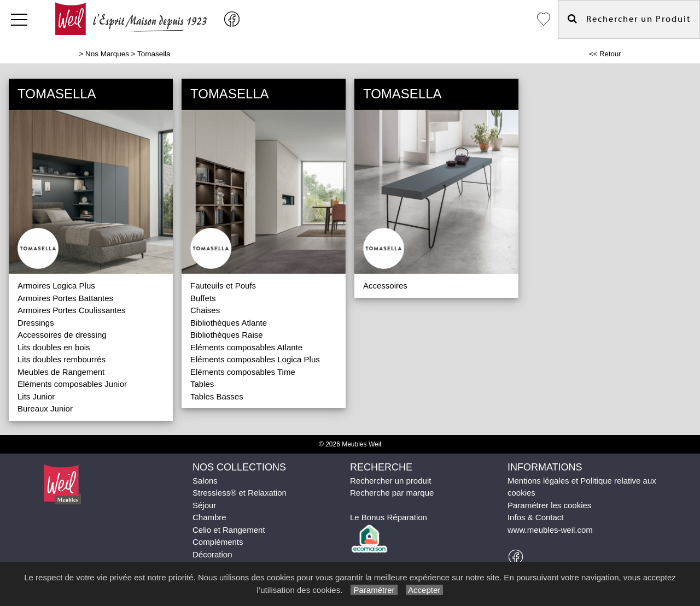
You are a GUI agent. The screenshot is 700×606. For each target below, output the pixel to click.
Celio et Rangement (229, 530)
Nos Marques (107, 54)
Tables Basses (217, 396)
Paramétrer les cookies (549, 505)
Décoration (212, 554)
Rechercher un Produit (629, 19)
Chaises (205, 310)
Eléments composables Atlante (246, 347)
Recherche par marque (392, 493)
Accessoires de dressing (62, 335)
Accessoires (385, 286)
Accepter (425, 590)
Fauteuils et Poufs (223, 286)
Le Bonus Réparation (389, 517)
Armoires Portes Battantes (65, 298)
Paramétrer (374, 590)
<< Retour (605, 54)
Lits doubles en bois (54, 347)
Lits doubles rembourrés (62, 359)
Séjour (204, 505)
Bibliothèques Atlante (229, 323)
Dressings (36, 323)
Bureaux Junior (45, 408)
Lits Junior (36, 396)
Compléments (218, 542)
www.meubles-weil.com (550, 530)
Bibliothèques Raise (227, 335)
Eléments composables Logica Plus (255, 359)
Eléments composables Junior (72, 384)
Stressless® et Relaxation (240, 493)
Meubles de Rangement (61, 372)
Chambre (209, 517)
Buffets (203, 298)
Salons (205, 481)
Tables (202, 384)
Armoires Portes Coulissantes (72, 310)
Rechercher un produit (390, 481)
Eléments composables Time (243, 372)
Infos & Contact (536, 517)
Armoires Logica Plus (56, 286)
